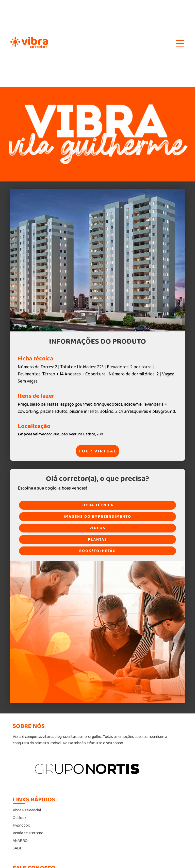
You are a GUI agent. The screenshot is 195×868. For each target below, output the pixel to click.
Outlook (20, 818)
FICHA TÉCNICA (97, 505)
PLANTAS (98, 539)
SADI (17, 848)
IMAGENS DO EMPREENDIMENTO (97, 517)
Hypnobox (21, 825)
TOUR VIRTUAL (98, 451)
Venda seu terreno (28, 833)
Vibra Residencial (27, 810)
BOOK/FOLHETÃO (98, 551)
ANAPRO (20, 841)
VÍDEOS (97, 528)
